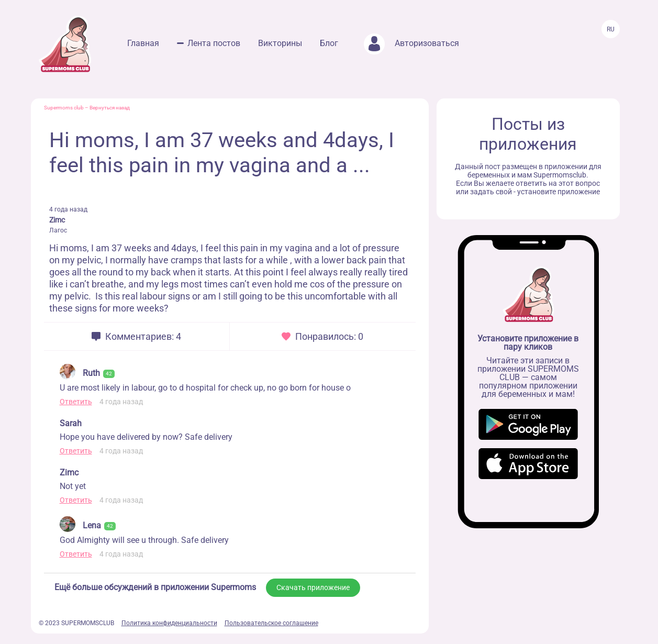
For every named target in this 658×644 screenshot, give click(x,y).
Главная (143, 43)
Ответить (76, 402)
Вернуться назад (110, 108)
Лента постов (214, 43)
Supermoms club (64, 108)
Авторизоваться (411, 43)
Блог (329, 43)
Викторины (280, 43)
